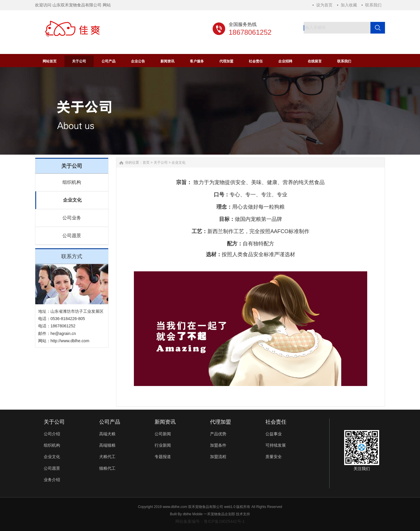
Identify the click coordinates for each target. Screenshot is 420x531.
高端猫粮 (107, 445)
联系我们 (373, 5)
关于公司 (161, 163)
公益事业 (274, 434)
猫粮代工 (107, 468)
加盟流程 (218, 457)
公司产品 (110, 422)
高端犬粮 (107, 434)
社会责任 (276, 422)
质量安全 (274, 457)
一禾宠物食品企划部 (219, 514)
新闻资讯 (165, 422)
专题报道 (163, 457)
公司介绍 (52, 434)
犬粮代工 (107, 457)
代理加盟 (220, 422)
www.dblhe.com (175, 507)
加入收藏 (349, 5)
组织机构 (72, 182)
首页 (146, 163)
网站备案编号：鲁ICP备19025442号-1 (210, 521)
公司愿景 (72, 236)
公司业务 (72, 218)
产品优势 (218, 434)
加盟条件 (218, 445)
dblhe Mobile (193, 514)
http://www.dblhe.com (70, 341)
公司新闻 (163, 434)
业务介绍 (52, 480)
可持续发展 (276, 445)
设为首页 (324, 5)
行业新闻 (163, 445)
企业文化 (72, 200)
